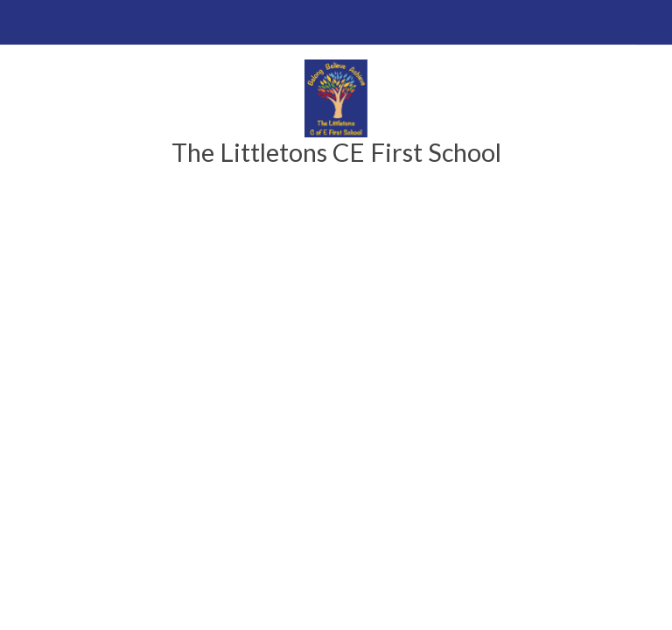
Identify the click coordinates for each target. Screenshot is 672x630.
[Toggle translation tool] (650, 22)
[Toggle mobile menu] (22, 22)
